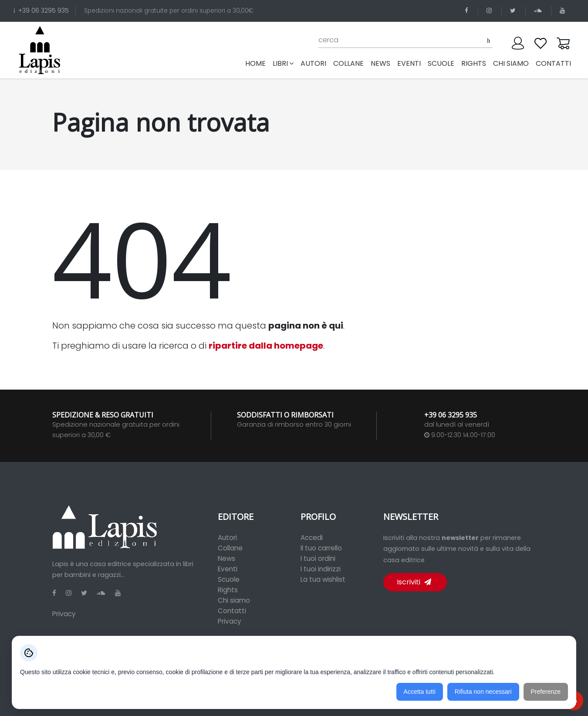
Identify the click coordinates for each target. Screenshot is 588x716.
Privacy (64, 614)
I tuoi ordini (318, 558)
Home (257, 63)
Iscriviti (414, 582)
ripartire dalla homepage (266, 346)
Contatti (232, 611)
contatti (553, 63)
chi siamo (511, 63)
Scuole (229, 579)
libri (283, 63)
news (380, 63)
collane (348, 63)
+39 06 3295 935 (41, 11)
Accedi (312, 538)
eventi (409, 63)
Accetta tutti (420, 692)
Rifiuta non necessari (483, 692)
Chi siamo (234, 600)
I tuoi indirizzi (321, 569)
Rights (228, 590)
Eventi (228, 569)
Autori (227, 538)
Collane (230, 548)
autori (313, 63)
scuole (441, 63)
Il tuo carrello (321, 548)
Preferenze (546, 692)
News (226, 558)
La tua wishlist (323, 579)
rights (474, 63)
